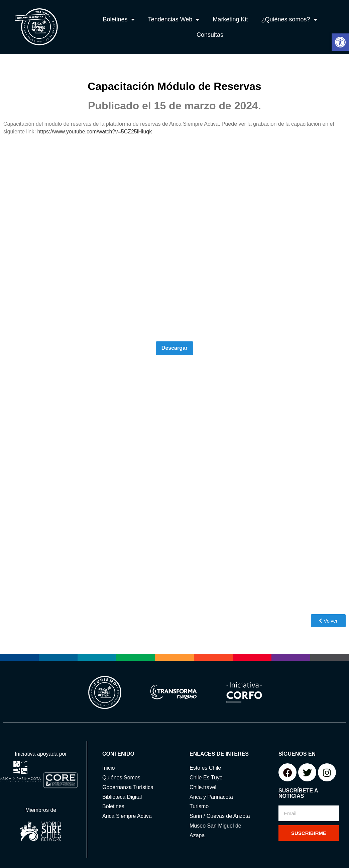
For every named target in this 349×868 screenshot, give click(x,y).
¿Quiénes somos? (289, 19)
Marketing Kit (230, 19)
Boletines (119, 19)
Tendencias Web (174, 19)
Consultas (210, 35)
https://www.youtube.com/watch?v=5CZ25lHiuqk (94, 132)
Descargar (174, 348)
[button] (340, 42)
